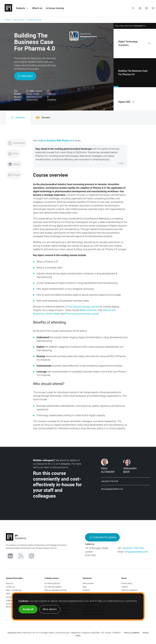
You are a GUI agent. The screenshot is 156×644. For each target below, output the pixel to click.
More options (50, 609)
